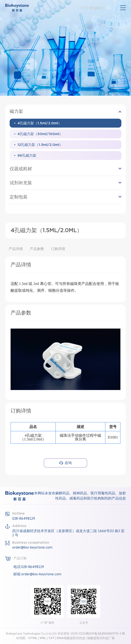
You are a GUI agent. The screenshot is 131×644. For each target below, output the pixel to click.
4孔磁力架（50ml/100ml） (40, 134)
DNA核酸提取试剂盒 (71, 638)
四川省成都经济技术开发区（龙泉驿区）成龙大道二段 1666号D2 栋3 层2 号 (68, 533)
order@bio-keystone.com (32, 547)
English (96, 8)
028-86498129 (24, 519)
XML (43, 638)
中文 (84, 8)
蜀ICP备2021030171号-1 (103, 634)
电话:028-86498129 (29, 567)
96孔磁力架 (27, 155)
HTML (33, 638)
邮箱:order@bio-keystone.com (37, 574)
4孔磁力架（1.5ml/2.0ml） (40, 123)
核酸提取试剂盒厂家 (101, 638)
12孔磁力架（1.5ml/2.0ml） (40, 145)
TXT (51, 638)
